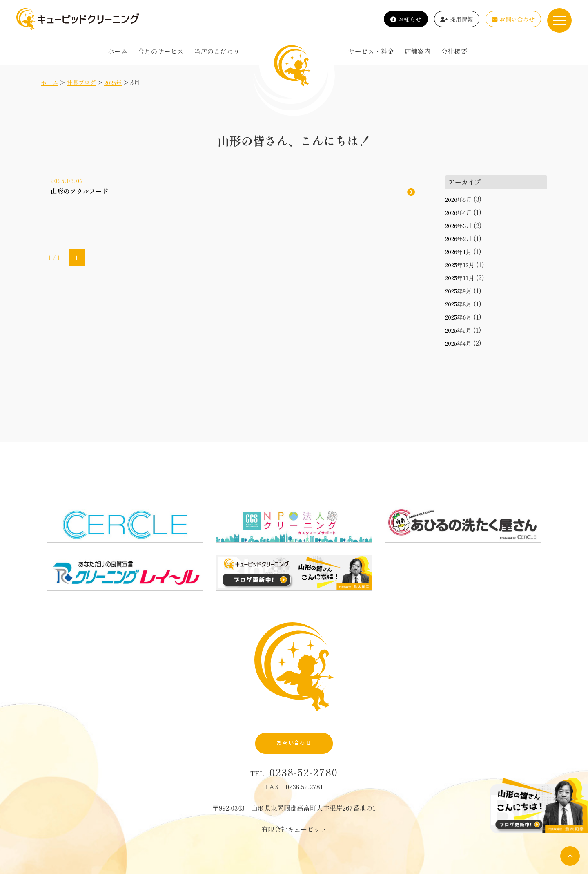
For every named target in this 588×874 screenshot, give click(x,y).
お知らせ (406, 19)
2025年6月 (460, 317)
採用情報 (457, 19)
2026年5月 (460, 199)
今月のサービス (161, 51)
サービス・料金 (371, 51)
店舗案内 (417, 51)
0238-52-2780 (304, 744)
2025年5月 (460, 330)
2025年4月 (460, 343)
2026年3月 (460, 225)
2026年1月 (460, 251)
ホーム (118, 51)
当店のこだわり (217, 51)
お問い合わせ (513, 19)
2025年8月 (460, 304)
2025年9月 (460, 291)
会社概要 (454, 51)
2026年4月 (460, 212)
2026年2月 (460, 238)
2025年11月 (461, 277)
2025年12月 (462, 264)
